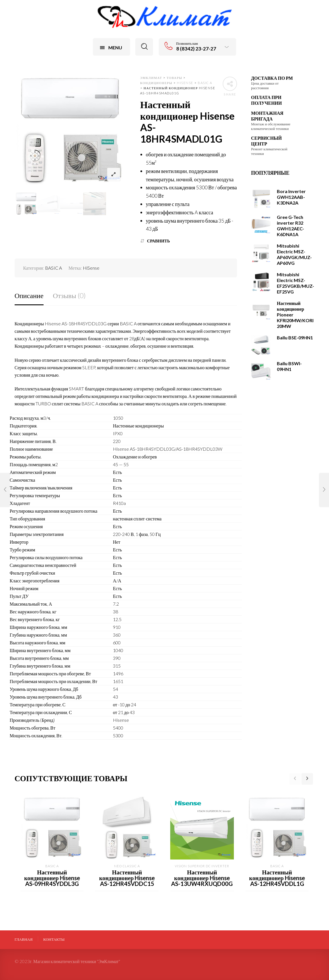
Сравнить (158, 241)
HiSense (91, 268)
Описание (29, 295)
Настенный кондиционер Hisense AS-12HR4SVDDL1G (277, 878)
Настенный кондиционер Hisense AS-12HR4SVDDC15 (127, 878)
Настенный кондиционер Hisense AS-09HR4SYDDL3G (52, 878)
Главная (24, 939)
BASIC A (53, 268)
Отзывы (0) (69, 295)
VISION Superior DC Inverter (202, 866)
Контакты (54, 939)
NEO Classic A (127, 866)
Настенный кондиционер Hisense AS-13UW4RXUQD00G (202, 878)
